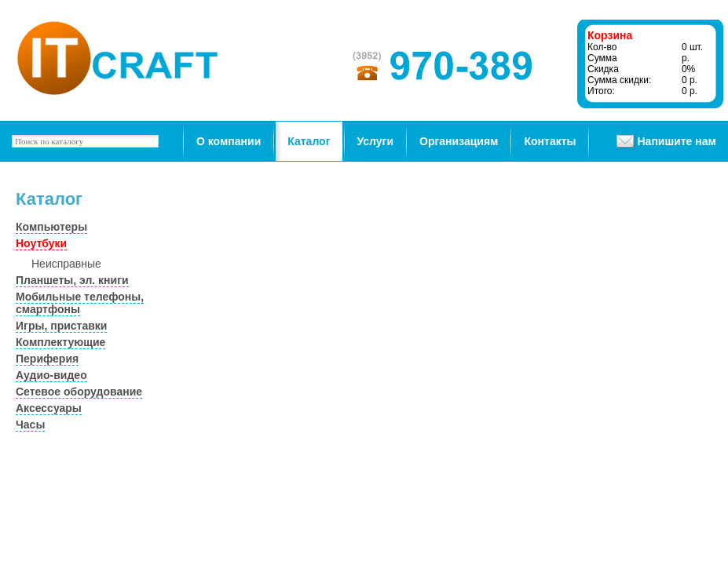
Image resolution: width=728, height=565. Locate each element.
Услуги (376, 141)
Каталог (309, 141)
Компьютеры (51, 227)
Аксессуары (49, 408)
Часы (30, 425)
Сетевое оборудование (79, 392)
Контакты (550, 141)
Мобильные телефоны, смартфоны (80, 303)
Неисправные (66, 264)
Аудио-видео (51, 375)
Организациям (459, 141)
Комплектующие (60, 342)
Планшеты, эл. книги (72, 280)
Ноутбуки (41, 243)
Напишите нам (676, 141)
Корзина (610, 35)
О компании (229, 141)
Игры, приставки (61, 326)
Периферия (47, 359)
